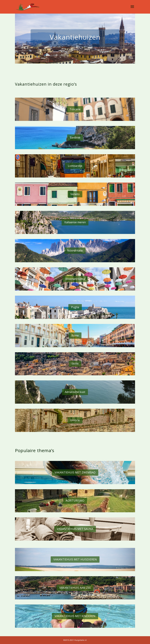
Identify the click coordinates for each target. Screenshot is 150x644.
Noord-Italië (75, 251)
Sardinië (75, 137)
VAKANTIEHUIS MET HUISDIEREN (75, 559)
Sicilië (75, 364)
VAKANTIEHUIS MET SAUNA (75, 529)
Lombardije (75, 166)
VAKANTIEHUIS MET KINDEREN (75, 616)
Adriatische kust (75, 392)
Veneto (75, 194)
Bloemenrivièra (75, 279)
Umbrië (75, 420)
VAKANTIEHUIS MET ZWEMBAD (75, 472)
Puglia (75, 307)
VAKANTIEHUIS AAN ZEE (75, 588)
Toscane (75, 109)
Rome (75, 335)
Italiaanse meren (75, 222)
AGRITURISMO (75, 501)
